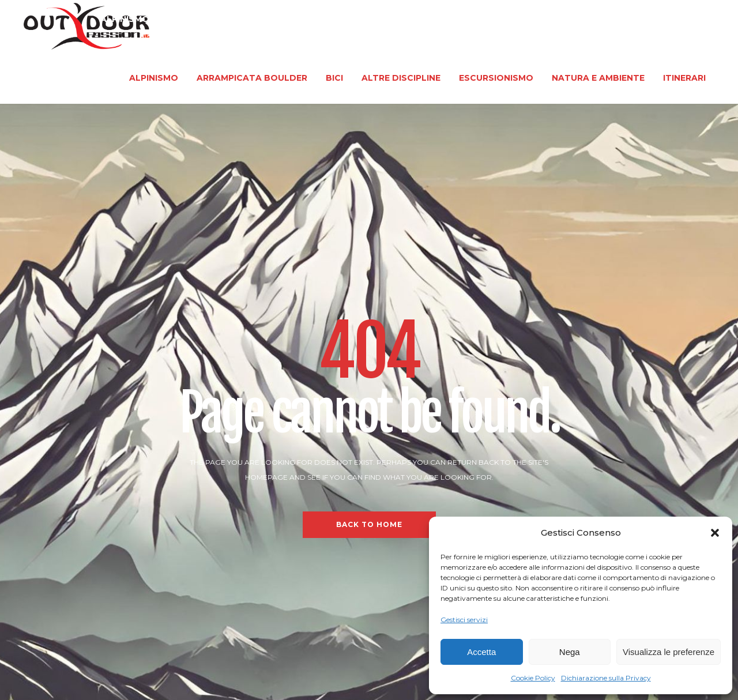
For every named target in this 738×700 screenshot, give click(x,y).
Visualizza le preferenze (669, 652)
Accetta (481, 652)
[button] (715, 533)
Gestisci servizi (464, 620)
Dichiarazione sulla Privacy (606, 678)
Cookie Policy (533, 678)
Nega (570, 652)
